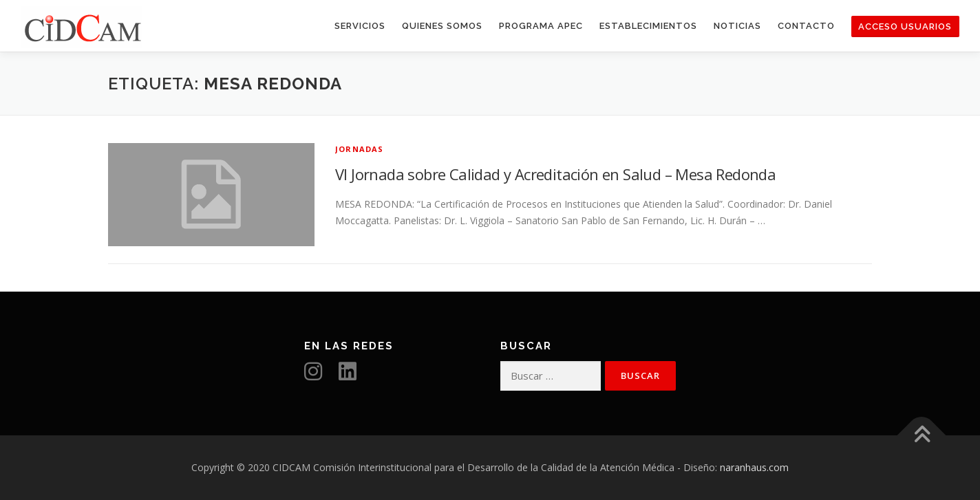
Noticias (737, 26)
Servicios (360, 26)
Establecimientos (648, 26)
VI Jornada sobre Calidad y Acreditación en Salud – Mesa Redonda (555, 174)
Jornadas (360, 149)
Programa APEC (541, 26)
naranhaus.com (754, 467)
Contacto (806, 26)
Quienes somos (442, 26)
